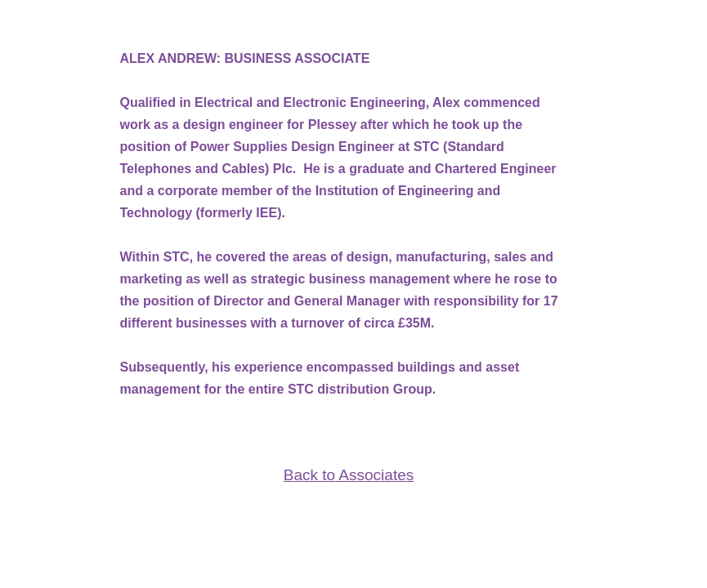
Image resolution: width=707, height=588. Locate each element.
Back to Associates (349, 475)
